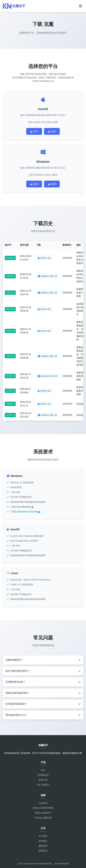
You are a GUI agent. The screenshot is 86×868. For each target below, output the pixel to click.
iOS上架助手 (43, 785)
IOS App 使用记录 (43, 818)
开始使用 (43, 803)
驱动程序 (27, 507)
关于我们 (43, 836)
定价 (43, 770)
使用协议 (43, 851)
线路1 (34, 131)
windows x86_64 (47, 276)
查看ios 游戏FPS (43, 813)
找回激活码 (43, 775)
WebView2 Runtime (30, 512)
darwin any (44, 258)
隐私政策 (43, 846)
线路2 (52, 131)
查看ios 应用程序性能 (43, 808)
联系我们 (43, 841)
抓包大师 (43, 780)
